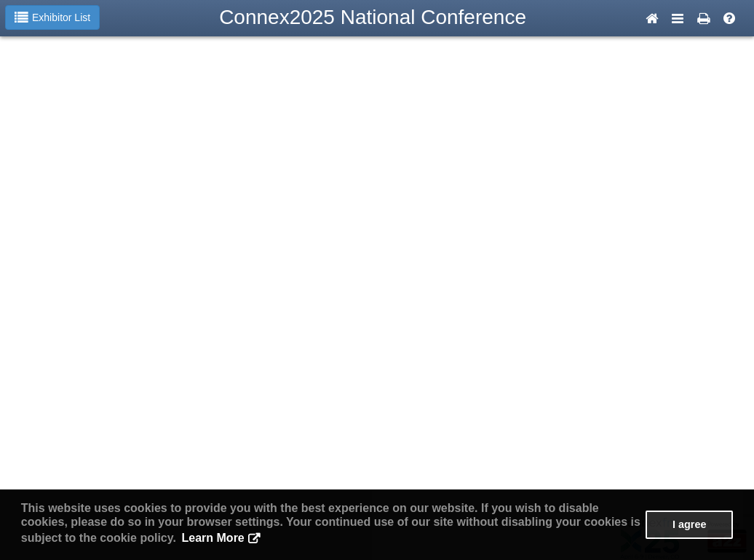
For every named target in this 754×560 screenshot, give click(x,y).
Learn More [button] (213, 538)
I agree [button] (689, 524)
